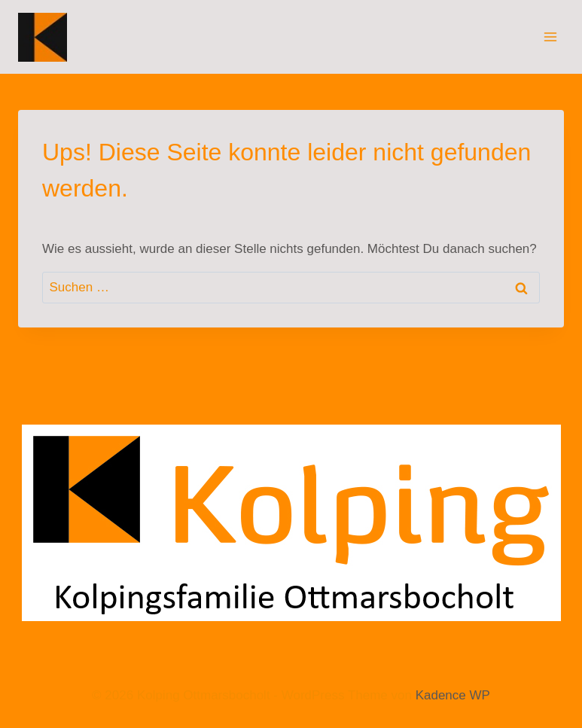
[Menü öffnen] (550, 37)
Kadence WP (453, 695)
